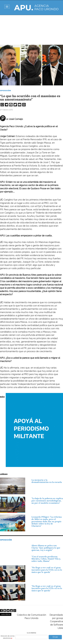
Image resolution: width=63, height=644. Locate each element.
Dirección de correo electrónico (8, 637)
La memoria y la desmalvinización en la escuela (47, 481)
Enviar (55, 637)
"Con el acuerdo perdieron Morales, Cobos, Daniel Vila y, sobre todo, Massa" (46, 559)
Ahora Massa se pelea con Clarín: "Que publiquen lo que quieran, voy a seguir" (46, 548)
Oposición (5, 91)
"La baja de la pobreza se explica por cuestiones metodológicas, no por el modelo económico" (47, 501)
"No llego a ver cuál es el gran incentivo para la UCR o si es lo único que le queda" (47, 570)
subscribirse (6, 614)
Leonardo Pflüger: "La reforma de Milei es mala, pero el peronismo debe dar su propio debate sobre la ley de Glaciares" (47, 521)
